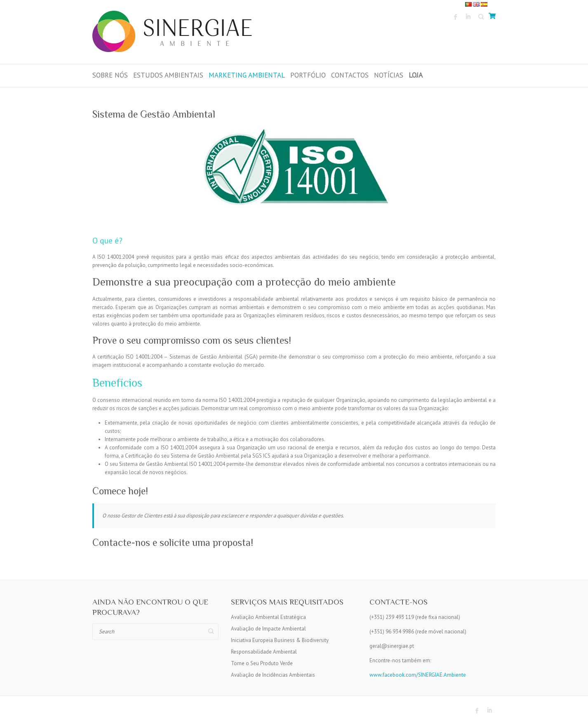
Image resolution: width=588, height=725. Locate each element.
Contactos (350, 75)
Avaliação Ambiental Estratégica (268, 617)
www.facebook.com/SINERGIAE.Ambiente (418, 675)
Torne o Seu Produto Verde (262, 663)
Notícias (389, 75)
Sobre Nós (110, 75)
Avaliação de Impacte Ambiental (268, 629)
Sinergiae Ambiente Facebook (456, 17)
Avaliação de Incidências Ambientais (273, 675)
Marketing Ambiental (247, 75)
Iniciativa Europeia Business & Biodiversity (280, 640)
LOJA (416, 75)
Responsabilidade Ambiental (264, 652)
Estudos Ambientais (168, 75)
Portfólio (308, 75)
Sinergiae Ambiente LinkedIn (468, 17)
